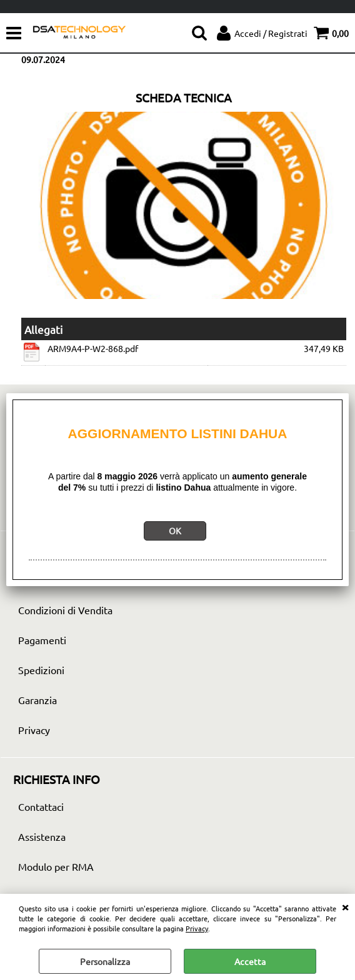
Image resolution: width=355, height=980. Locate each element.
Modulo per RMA (56, 866)
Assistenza (42, 836)
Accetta (250, 961)
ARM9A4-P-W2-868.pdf (93, 348)
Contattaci (41, 806)
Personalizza (105, 961)
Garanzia (37, 700)
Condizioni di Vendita (65, 610)
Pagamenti (42, 640)
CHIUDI (345, 906)
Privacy (197, 928)
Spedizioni (41, 670)
